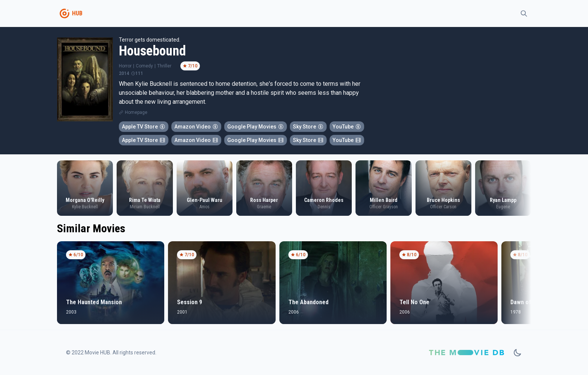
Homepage (136, 112)
